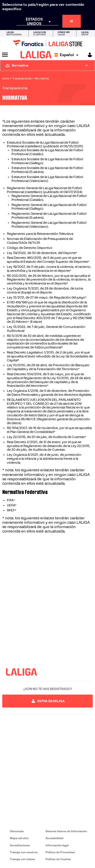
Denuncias (17, 831)
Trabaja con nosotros (24, 852)
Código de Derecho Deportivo (30, 248)
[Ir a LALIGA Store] (47, 43)
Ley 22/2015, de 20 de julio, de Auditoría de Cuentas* (47, 437)
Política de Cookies (58, 859)
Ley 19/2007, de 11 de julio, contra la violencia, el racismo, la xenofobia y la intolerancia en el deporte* (49, 269)
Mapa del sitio (19, 838)
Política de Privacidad (60, 852)
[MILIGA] (88, 55)
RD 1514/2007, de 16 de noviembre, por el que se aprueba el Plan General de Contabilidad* (49, 430)
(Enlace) (36, 322)
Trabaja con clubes (22, 859)
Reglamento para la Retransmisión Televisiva (40, 234)
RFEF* (12, 510)
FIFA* (11, 500)
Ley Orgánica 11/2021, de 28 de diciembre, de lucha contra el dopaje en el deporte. (45, 290)
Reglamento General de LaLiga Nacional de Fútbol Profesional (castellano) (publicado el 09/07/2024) (45, 190)
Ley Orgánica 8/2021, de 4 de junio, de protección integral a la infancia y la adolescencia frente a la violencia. (44, 459)
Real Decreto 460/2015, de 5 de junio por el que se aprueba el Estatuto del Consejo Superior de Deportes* (48, 260)
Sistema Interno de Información (66, 831)
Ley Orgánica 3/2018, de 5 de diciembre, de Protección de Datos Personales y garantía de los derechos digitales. (49, 393)
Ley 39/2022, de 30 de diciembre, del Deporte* (42, 253)
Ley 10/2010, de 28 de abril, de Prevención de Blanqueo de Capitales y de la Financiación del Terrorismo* (48, 367)
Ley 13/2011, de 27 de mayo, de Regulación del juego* (47, 297)
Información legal (57, 845)
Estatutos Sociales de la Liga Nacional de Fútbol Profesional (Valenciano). (47, 179)
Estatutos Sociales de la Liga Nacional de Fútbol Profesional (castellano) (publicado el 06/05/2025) (45, 144)
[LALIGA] (36, 55)
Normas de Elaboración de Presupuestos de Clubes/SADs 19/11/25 (40, 241)
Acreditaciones (20, 845)
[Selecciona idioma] (68, 55)
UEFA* (12, 505)
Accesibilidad (55, 838)
